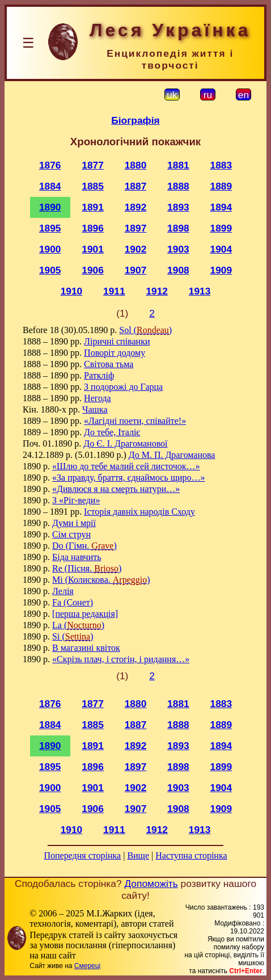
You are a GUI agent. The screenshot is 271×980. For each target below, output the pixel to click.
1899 (221, 228)
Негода (98, 398)
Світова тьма (109, 364)
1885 (93, 186)
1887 (136, 186)
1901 (93, 249)
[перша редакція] (85, 614)
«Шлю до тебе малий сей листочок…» (126, 466)
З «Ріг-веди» (76, 500)
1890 (50, 207)
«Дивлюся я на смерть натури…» (116, 489)
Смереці (87, 966)
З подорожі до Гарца (123, 387)
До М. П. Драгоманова (172, 455)
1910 (72, 291)
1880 (136, 165)
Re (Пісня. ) (87, 568)
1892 (136, 207)
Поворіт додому (115, 353)
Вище (138, 855)
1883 (221, 165)
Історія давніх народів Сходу (139, 512)
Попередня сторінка (82, 855)
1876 (50, 165)
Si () (73, 636)
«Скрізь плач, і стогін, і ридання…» (121, 659)
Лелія (63, 591)
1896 (93, 228)
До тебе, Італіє (112, 432)
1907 (136, 270)
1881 (178, 165)
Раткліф (99, 375)
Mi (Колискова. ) (101, 580)
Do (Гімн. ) (84, 546)
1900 (50, 249)
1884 (50, 186)
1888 (178, 186)
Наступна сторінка (191, 855)
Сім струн (71, 534)
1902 (136, 249)
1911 (114, 291)
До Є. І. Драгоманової (125, 443)
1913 (200, 291)
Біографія (135, 120)
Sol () (145, 330)
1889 (221, 186)
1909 (221, 270)
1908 (178, 270)
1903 (178, 249)
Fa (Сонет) (73, 602)
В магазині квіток (86, 648)
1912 (157, 291)
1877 (93, 165)
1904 (221, 249)
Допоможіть (151, 884)
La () (78, 625)
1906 (93, 270)
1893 (178, 207)
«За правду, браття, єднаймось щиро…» (128, 478)
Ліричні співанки (117, 341)
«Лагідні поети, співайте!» (135, 421)
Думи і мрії (74, 523)
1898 (178, 228)
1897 (136, 228)
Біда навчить (77, 557)
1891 (93, 207)
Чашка (95, 409)
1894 (221, 207)
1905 (50, 270)
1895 (50, 228)
